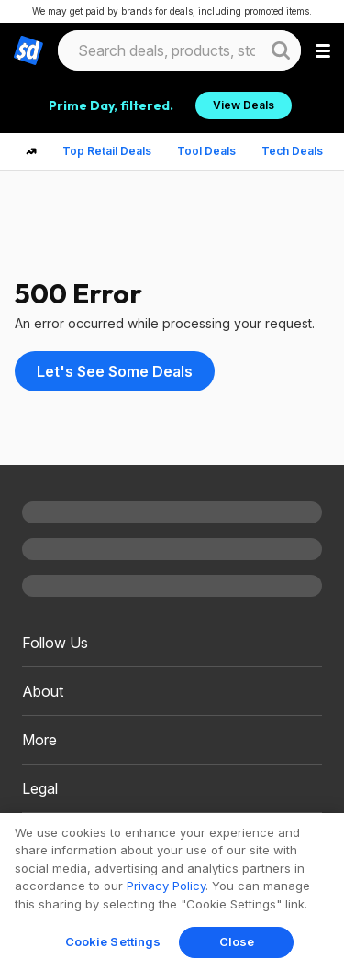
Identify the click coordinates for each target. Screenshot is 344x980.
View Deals (244, 105)
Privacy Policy (166, 886)
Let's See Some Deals (115, 371)
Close (237, 941)
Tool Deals (206, 151)
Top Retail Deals (107, 151)
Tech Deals (292, 151)
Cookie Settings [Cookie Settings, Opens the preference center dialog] (113, 941)
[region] (172, 897)
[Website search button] (281, 50)
